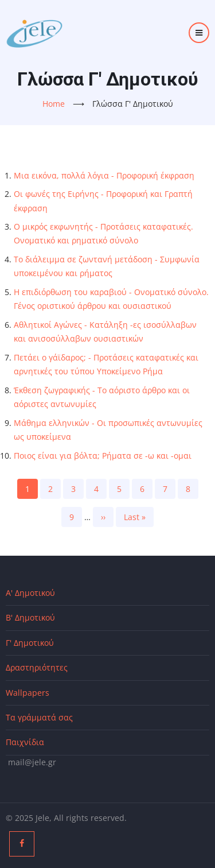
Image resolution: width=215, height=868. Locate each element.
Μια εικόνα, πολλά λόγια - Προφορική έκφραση (104, 175)
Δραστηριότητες (37, 667)
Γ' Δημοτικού (30, 643)
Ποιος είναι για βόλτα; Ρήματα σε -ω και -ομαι (103, 456)
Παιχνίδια (25, 742)
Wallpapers (28, 693)
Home (54, 104)
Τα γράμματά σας (39, 717)
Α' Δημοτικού (30, 593)
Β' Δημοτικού (30, 617)
